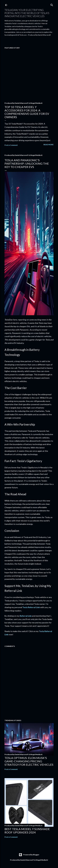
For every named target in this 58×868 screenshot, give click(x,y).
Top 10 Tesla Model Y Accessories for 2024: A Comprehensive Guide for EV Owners (27, 112)
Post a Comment (11, 145)
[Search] (52, 4)
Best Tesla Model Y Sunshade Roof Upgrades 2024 (27, 831)
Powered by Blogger (29, 855)
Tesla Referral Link (31, 607)
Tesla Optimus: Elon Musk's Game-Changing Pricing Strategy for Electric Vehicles (29, 761)
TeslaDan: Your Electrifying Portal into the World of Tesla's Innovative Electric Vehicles (27, 13)
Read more (48, 145)
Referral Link (26, 616)
